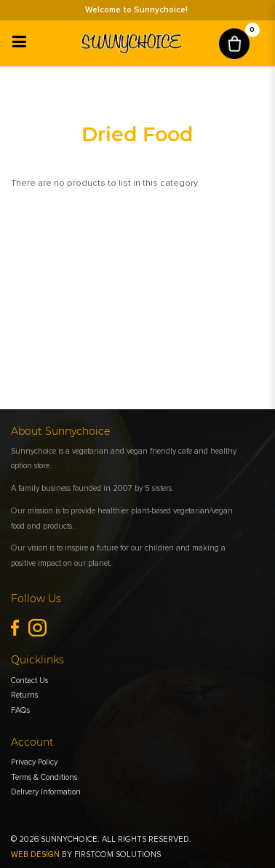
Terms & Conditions (44, 777)
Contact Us (29, 680)
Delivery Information (46, 792)
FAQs (20, 710)
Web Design (35, 855)
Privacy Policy (34, 762)
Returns (24, 695)
